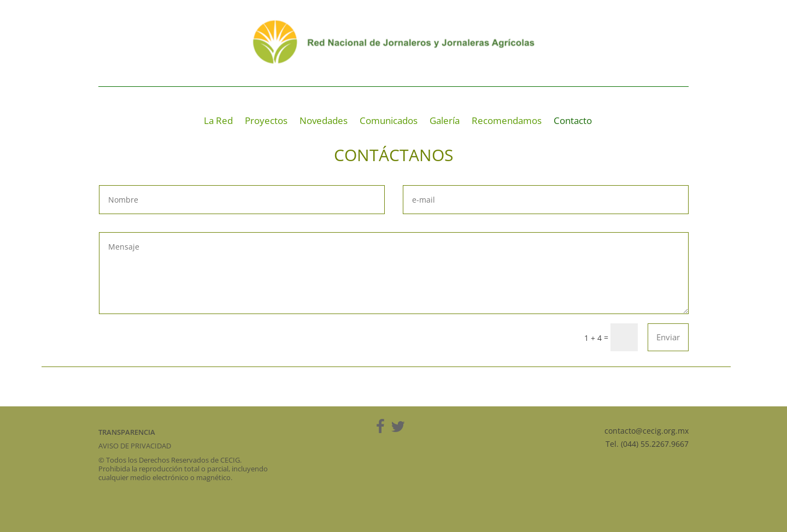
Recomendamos (507, 122)
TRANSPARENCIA (127, 432)
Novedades (324, 122)
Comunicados (389, 122)
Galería (445, 122)
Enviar (668, 337)
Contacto (573, 122)
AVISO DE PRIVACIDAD (135, 446)
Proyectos (266, 122)
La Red (218, 122)
